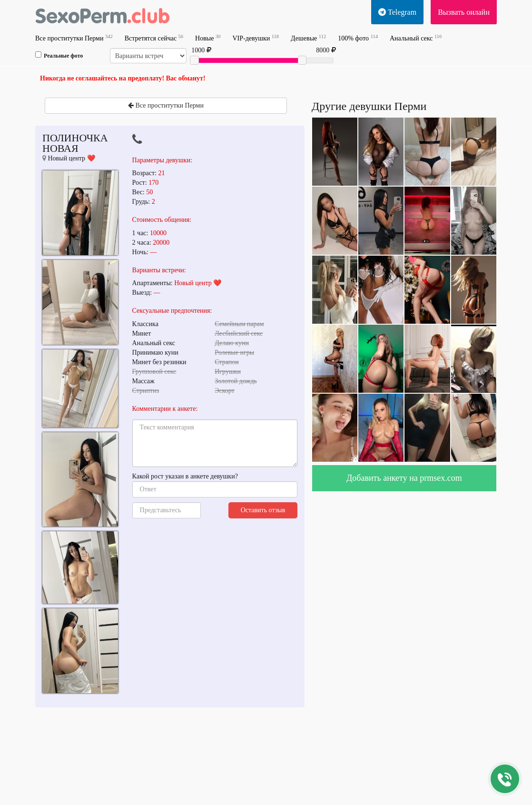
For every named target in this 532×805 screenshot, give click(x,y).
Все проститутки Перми (74, 38)
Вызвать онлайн (464, 12)
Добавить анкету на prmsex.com (404, 478)
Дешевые (308, 38)
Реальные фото (59, 55)
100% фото (358, 38)
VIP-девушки (256, 38)
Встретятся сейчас (154, 38)
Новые (208, 38)
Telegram (397, 12)
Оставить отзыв (263, 510)
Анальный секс (416, 38)
